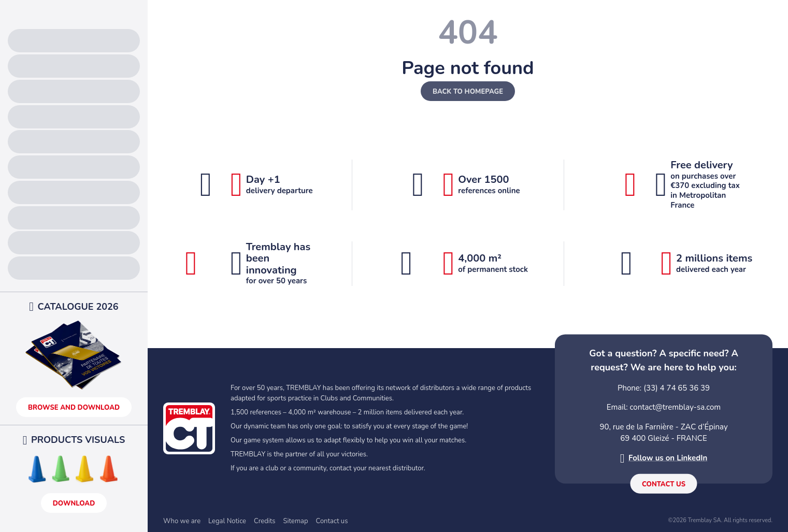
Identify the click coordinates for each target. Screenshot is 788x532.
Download (74, 504)
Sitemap (296, 521)
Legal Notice (227, 521)
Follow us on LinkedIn (668, 458)
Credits (265, 521)
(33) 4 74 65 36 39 (677, 387)
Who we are (182, 521)
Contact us (664, 484)
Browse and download (74, 408)
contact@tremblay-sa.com (676, 407)
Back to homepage (468, 92)
